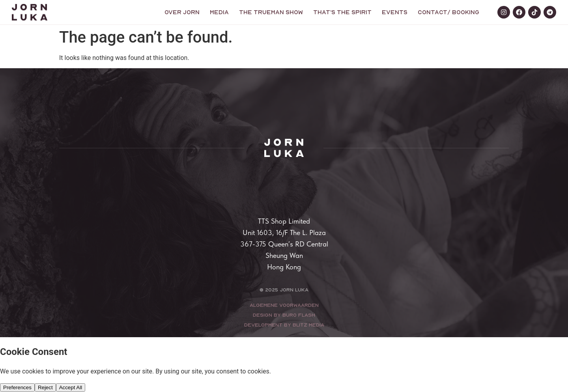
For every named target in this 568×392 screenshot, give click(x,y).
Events (395, 12)
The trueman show (271, 12)
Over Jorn (182, 12)
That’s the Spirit (342, 12)
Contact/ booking (448, 12)
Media (219, 12)
